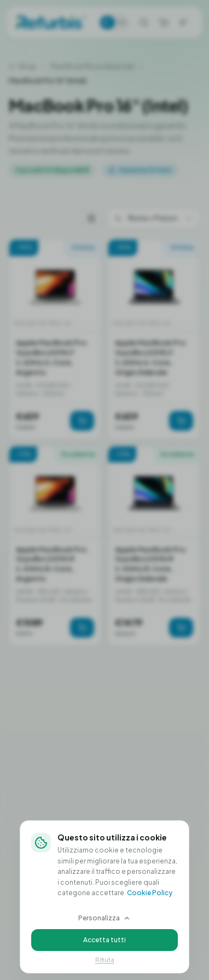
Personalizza (104, 918)
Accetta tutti (104, 940)
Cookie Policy (150, 893)
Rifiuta (105, 959)
